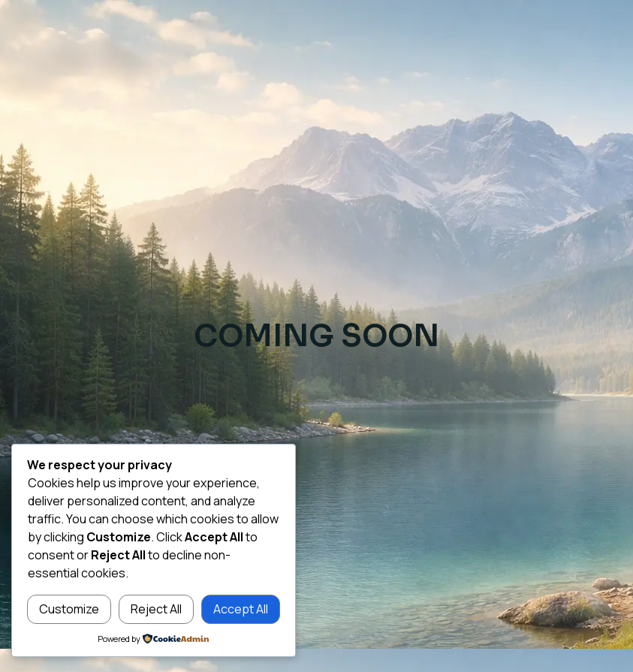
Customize (69, 609)
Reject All (156, 609)
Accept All (241, 609)
